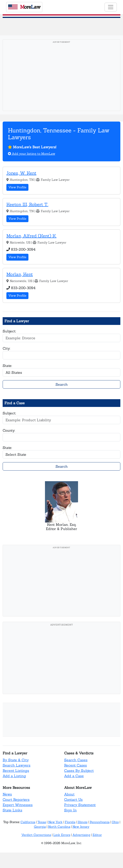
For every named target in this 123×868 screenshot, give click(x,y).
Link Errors (62, 835)
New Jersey (81, 827)
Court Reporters (16, 799)
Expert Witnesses (18, 805)
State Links (12, 810)
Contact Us (73, 799)
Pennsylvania (100, 822)
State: (7, 366)
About (69, 794)
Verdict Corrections (36, 835)
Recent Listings (16, 771)
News (7, 794)
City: (7, 348)
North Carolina (59, 827)
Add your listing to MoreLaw (32, 154)
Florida (70, 822)
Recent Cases (75, 765)
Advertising (81, 835)
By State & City (16, 760)
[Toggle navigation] (111, 7)
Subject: (9, 331)
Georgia (40, 827)
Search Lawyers (17, 765)
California (28, 822)
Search (62, 384)
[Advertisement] (61, 76)
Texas (42, 822)
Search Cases (76, 760)
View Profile (17, 187)
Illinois (83, 822)
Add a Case (74, 776)
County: (9, 430)
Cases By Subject (79, 771)
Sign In (70, 810)
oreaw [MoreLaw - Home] (24, 7)
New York (55, 822)
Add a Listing (14, 776)
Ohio (115, 822)
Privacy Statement (80, 805)
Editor (97, 835)
